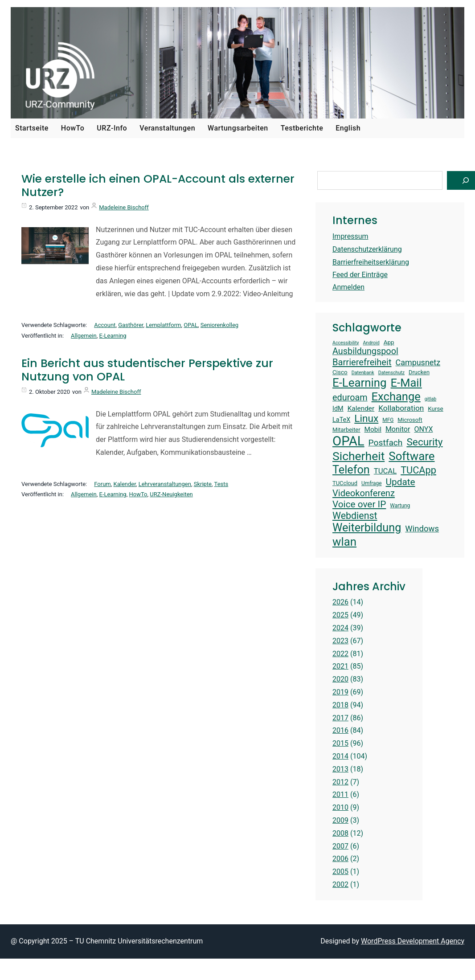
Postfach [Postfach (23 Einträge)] (386, 443)
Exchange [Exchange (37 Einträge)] (396, 396)
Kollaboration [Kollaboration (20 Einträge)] (401, 408)
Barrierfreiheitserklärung (371, 262)
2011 (340, 794)
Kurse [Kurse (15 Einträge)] (435, 408)
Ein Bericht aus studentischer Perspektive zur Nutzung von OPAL (147, 370)
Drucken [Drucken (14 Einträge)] (419, 372)
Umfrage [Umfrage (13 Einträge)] (372, 483)
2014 (340, 756)
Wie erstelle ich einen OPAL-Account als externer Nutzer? (158, 186)
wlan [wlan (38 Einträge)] (344, 542)
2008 (340, 833)
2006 (340, 859)
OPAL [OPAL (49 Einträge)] (348, 441)
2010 (340, 807)
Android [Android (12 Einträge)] (371, 343)
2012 (340, 782)
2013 (340, 769)
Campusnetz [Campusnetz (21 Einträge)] (418, 362)
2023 (340, 641)
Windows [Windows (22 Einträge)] (422, 529)
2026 (340, 602)
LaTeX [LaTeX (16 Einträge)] (341, 420)
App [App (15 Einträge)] (389, 342)
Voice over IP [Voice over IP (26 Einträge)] (359, 504)
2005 (340, 872)
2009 (340, 820)
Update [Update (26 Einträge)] (401, 482)
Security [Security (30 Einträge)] (424, 442)
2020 (340, 679)
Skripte (203, 484)
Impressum (350, 236)
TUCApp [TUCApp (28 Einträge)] (418, 470)
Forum (102, 484)
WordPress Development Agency (413, 941)
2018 (340, 705)
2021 (340, 666)
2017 (340, 718)
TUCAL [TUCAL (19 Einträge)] (385, 471)
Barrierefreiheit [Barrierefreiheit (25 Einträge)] (362, 362)
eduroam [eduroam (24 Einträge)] (350, 398)
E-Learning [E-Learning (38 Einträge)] (360, 383)
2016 (340, 730)
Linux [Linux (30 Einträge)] (366, 419)
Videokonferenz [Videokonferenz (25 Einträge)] (364, 493)
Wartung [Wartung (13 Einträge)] (400, 506)
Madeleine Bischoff (124, 207)
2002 (340, 884)
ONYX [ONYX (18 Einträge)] (423, 429)
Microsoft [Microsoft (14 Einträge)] (410, 420)
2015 (340, 743)
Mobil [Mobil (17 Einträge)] (373, 429)
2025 (340, 615)
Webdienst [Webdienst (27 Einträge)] (355, 516)
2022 (340, 654)
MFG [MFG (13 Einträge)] (388, 420)
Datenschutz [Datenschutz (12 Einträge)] (391, 373)
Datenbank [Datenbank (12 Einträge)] (363, 373)
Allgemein (84, 336)
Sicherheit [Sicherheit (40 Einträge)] (358, 456)
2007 (340, 846)
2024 (340, 628)
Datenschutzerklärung (367, 249)
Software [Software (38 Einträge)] (412, 456)
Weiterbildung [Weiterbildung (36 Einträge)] (367, 528)
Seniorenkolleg (219, 325)
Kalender (125, 484)
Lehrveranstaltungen (165, 484)
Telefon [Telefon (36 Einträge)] (351, 470)
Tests (221, 484)
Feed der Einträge (360, 275)
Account (105, 325)
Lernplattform (163, 325)
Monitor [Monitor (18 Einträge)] (398, 429)
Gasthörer (131, 325)
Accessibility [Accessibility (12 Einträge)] (346, 343)
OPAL (191, 325)
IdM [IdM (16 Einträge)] (338, 409)
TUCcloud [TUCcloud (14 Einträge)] (345, 483)
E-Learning (113, 336)
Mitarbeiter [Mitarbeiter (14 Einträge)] (346, 430)
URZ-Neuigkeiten (171, 494)
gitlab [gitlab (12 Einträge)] (430, 399)
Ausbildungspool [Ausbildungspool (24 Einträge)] (365, 351)
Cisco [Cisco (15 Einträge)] (340, 372)
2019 (340, 692)
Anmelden (348, 287)
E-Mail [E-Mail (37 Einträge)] (406, 383)
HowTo (138, 494)
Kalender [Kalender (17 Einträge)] (361, 408)
